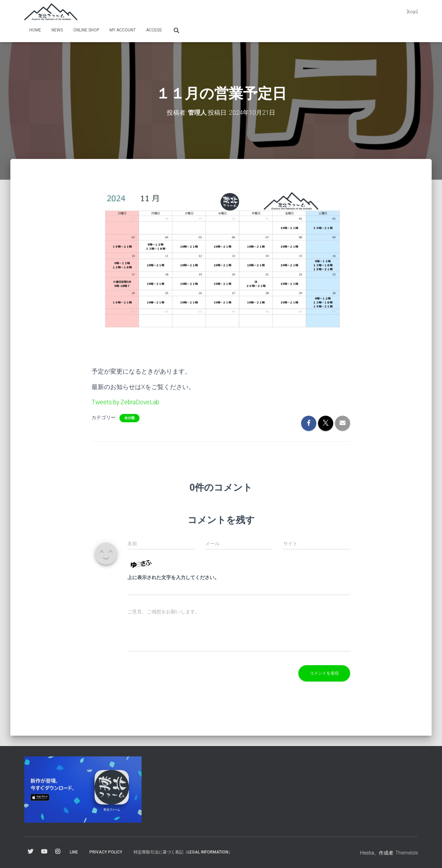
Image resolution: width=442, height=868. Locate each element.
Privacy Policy (106, 852)
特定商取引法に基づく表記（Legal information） (183, 852)
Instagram (58, 851)
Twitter (30, 851)
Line (74, 852)
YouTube (44, 851)
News (57, 30)
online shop (86, 30)
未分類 (129, 418)
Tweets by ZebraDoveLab (126, 402)
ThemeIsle (407, 852)
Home (35, 30)
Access (154, 30)
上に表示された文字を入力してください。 (173, 577)
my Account (123, 30)
